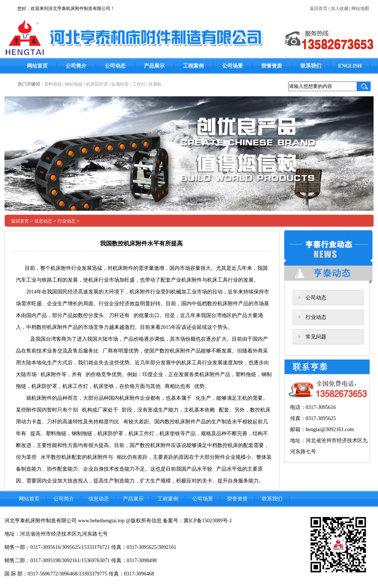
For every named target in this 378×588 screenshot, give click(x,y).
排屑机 (155, 84)
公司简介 (76, 66)
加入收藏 (340, 8)
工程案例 (193, 66)
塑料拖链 (53, 84)
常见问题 (316, 337)
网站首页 (37, 66)
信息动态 (43, 221)
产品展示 (154, 66)
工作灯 (139, 84)
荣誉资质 (272, 66)
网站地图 (360, 8)
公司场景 (233, 66)
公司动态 (115, 66)
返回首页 (319, 8)
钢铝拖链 (74, 84)
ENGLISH (350, 66)
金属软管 (120, 84)
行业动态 (66, 221)
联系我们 (311, 66)
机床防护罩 (97, 84)
